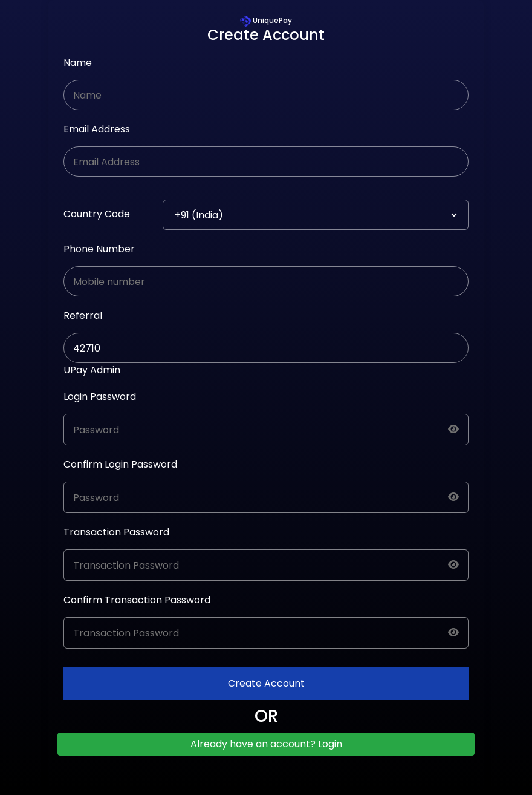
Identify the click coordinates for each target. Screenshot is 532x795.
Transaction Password (116, 532)
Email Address (97, 129)
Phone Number (99, 249)
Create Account (266, 683)
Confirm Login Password (120, 464)
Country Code (97, 214)
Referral (83, 316)
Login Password (100, 397)
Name (78, 63)
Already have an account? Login (266, 744)
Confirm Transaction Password (137, 600)
